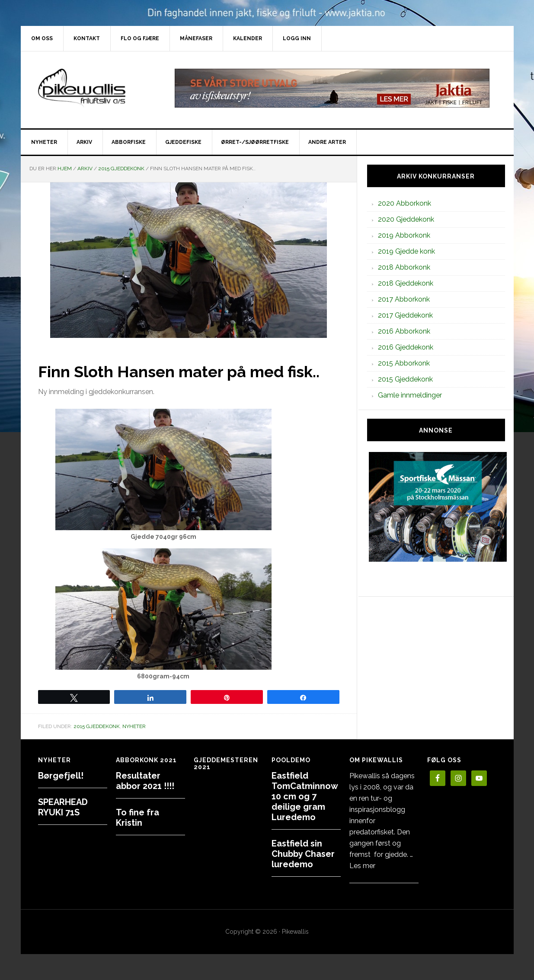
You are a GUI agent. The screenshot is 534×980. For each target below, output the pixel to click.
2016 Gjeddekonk (406, 347)
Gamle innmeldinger (410, 395)
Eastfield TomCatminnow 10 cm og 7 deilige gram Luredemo (305, 796)
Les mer (362, 866)
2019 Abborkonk (404, 235)
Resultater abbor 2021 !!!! (145, 781)
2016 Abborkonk (404, 331)
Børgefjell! (61, 776)
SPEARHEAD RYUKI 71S (63, 807)
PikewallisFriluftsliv (94, 88)
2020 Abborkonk (404, 203)
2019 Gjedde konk (406, 251)
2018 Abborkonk (404, 267)
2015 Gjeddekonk (97, 726)
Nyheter (134, 726)
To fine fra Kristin (137, 818)
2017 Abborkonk (404, 299)
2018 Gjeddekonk (406, 283)
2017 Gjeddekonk (405, 315)
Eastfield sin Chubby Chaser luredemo (303, 854)
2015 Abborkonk (404, 363)
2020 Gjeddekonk (406, 219)
